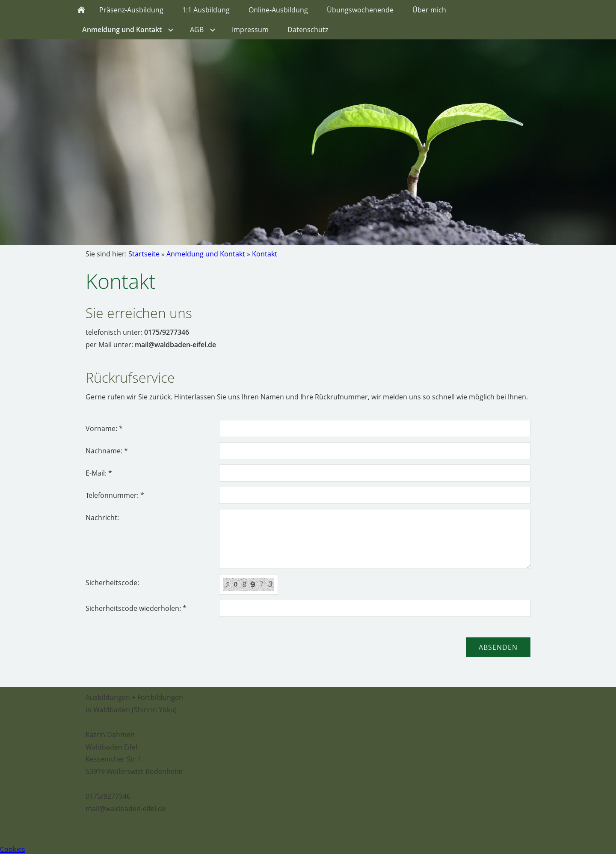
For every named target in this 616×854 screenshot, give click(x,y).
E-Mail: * (99, 473)
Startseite (144, 254)
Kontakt (265, 254)
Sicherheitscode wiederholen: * (136, 608)
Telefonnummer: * (115, 495)
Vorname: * (104, 428)
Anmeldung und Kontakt (206, 254)
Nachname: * (107, 451)
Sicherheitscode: (112, 583)
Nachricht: (102, 518)
